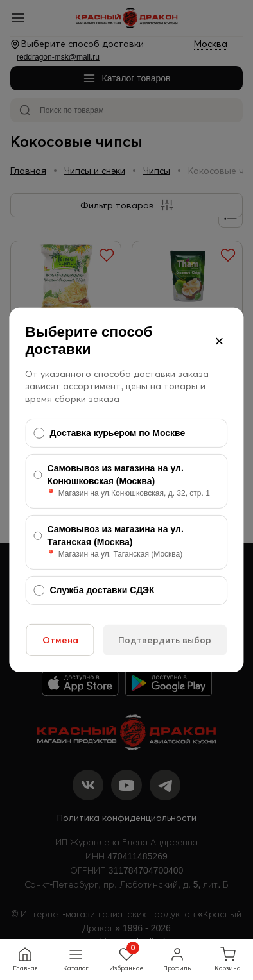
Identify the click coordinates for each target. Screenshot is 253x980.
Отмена (60, 640)
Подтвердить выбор (165, 640)
